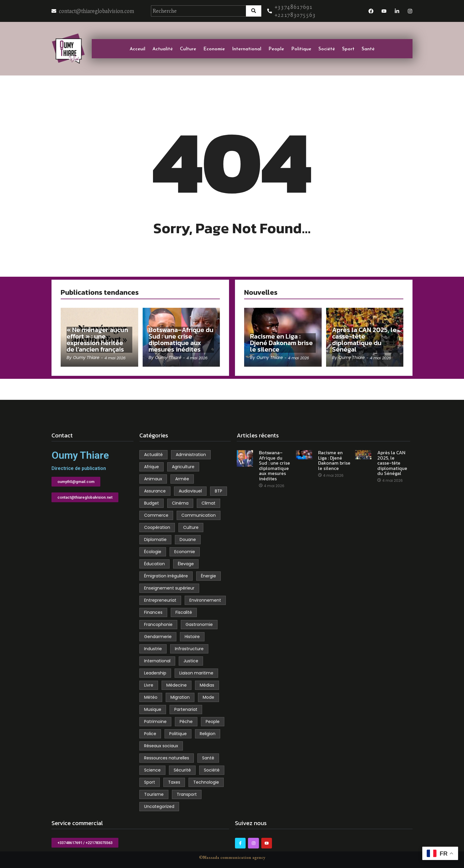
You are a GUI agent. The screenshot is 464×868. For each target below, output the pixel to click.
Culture (188, 49)
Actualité (163, 49)
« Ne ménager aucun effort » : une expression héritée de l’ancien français (97, 340)
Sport (348, 49)
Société (327, 49)
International (247, 49)
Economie (214, 49)
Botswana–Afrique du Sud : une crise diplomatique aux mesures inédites (181, 340)
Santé (368, 49)
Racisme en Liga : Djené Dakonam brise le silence (281, 343)
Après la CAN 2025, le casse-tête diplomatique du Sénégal (364, 340)
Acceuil (137, 49)
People (276, 49)
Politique (301, 49)
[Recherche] (198, 11)
